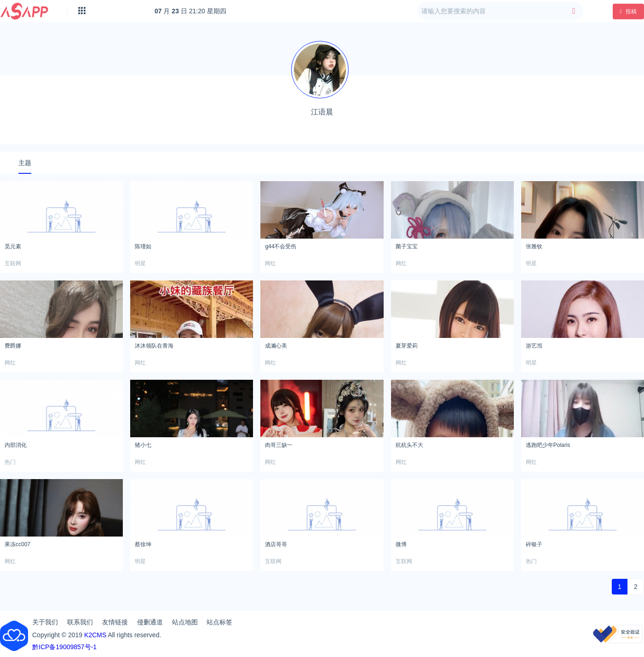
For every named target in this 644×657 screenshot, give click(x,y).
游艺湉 (534, 346)
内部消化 (16, 445)
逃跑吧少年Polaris (548, 445)
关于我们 (45, 622)
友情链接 (115, 622)
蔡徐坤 (143, 544)
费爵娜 (13, 346)
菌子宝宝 (407, 246)
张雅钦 (534, 246)
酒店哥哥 (276, 544)
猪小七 (143, 445)
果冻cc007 (17, 544)
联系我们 (80, 622)
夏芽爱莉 (407, 346)
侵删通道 (150, 622)
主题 (25, 163)
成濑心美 (276, 346)
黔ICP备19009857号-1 (64, 647)
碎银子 (534, 544)
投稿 (628, 11)
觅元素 (13, 246)
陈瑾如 (143, 246)
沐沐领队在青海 (154, 346)
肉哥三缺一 (279, 445)
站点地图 (185, 622)
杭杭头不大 (409, 445)
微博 (401, 544)
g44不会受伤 (281, 246)
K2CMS (95, 635)
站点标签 (219, 622)
